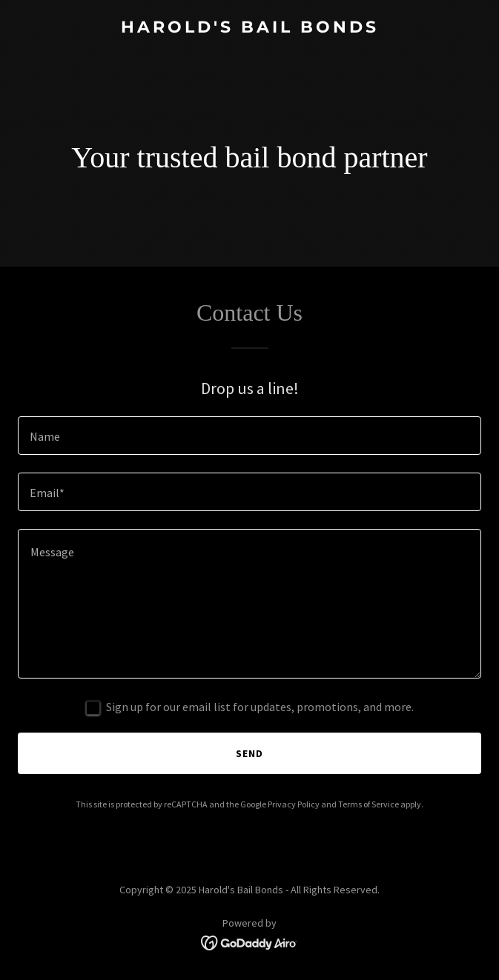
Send (249, 753)
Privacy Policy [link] (294, 804)
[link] (249, 28)
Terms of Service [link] (369, 804)
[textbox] (249, 436)
